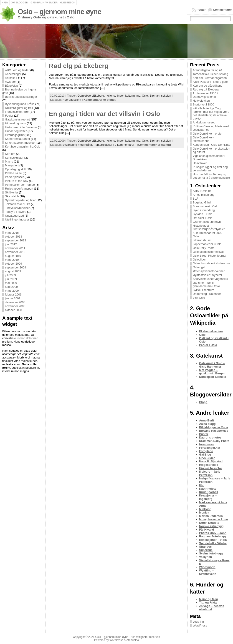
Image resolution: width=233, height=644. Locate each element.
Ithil (202, 485)
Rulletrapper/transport (19, 189)
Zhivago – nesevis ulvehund (212, 608)
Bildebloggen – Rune (214, 427)
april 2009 (11, 287)
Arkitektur (11, 78)
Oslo (145, 96)
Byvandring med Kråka (20, 104)
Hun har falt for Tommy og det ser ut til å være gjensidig (211, 176)
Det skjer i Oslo (203, 218)
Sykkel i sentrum (203, 290)
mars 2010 (12, 260)
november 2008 (15, 306)
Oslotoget (199, 267)
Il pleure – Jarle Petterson (210, 473)
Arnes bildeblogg (204, 195)
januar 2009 (13, 298)
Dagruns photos (210, 437)
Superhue (206, 550)
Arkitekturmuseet (204, 122)
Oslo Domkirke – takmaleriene (204, 139)
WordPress (200, 625)
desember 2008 (15, 302)
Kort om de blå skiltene (208, 86)
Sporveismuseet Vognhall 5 (210, 279)
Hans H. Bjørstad (211, 461)
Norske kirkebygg (211, 526)
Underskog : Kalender (207, 294)
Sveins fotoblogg (211, 553)
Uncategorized (14, 216)
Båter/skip (11, 86)
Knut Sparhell (209, 492)
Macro (9, 162)
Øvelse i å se (13, 173)
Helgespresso (209, 465)
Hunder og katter (16, 131)
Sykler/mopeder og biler (20, 200)
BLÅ (195, 199)
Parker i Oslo (208, 345)
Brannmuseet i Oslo (205, 206)
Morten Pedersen (211, 516)
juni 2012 (11, 244)
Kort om (10, 154)
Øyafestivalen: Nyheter (207, 275)
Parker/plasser (14, 177)
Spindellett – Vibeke (213, 543)
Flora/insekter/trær (17, 112)
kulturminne (133, 96)
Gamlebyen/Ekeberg (91, 96)
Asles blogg (207, 424)
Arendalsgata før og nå (208, 70)
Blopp (203, 402)
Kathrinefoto (208, 489)
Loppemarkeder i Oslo (207, 244)
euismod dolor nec (26, 338)
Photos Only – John (213, 533)
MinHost (205, 509)
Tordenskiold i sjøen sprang (210, 74)
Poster (201, 10)
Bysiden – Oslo (203, 214)
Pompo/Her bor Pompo (20, 185)
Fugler (9, 116)
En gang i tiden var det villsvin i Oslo (105, 114)
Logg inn (198, 622)
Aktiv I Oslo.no (202, 191)
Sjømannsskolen (160, 96)
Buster (204, 434)
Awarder (10, 82)
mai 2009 (11, 283)
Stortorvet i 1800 (203, 104)
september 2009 (15, 267)
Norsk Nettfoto (209, 523)
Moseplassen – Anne (213, 519)
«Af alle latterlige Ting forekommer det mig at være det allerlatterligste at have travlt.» (211, 113)
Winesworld (207, 567)
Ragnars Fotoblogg (212, 536)
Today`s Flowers (16, 212)
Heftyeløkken (201, 101)
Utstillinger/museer (17, 219)
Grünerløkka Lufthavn (207, 222)
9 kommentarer (124, 145)
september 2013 (15, 240)
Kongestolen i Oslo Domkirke (211, 145)
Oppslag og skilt (15, 169)
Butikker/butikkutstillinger (21, 97)
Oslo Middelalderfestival (208, 252)
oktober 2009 (14, 264)
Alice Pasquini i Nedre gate (210, 82)
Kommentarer (222, 10)
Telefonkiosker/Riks (18, 204)
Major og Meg (208, 599)
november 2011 (15, 248)
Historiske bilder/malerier (21, 127)
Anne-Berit (206, 420)
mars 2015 (12, 233)
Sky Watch (12, 196)
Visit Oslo (199, 298)
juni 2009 (11, 279)
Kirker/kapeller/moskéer (20, 143)
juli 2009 (10, 275)
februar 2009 (13, 294)
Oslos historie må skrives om (211, 263)
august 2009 (13, 271)
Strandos (205, 547)
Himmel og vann (15, 123)
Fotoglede (206, 451)
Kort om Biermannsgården (210, 78)
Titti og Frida (208, 603)
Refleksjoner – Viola (213, 540)
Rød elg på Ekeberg (79, 66)
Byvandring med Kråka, (78, 145)
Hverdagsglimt (14, 135)
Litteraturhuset (202, 240)
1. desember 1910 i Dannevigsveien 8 (205, 95)
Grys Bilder (207, 458)
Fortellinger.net (210, 448)
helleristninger (115, 96)
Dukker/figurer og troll (19, 108)
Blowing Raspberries (214, 431)
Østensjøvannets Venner (209, 271)
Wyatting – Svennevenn (208, 572)
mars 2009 (12, 291)
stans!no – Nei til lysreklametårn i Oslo (206, 284)
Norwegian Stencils (213, 377)
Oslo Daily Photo (204, 248)
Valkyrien (205, 557)
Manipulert (12, 165)
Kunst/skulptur (14, 158)
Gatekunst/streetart (17, 119)
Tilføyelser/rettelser (17, 208)
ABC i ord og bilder (17, 70)
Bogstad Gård (202, 202)
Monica (204, 512)
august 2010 (13, 256)
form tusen (207, 444)
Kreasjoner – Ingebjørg (208, 497)
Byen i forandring (204, 210)
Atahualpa (133, 640)
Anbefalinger (13, 74)
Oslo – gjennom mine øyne (60, 12)
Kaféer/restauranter (18, 139)
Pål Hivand (206, 530)
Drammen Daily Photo (214, 441)
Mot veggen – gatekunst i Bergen (212, 372)
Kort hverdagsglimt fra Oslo (23, 147)
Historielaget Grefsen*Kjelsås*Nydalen (209, 227)
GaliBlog (205, 455)
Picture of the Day (17, 181)
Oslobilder (199, 259)
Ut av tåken (200, 163)
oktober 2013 (14, 237)
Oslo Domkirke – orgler (208, 134)
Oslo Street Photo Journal (209, 256)
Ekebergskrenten (211, 331)
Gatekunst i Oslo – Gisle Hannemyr (212, 365)
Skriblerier (12, 192)
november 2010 (15, 252)
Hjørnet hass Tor (211, 468)
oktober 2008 (14, 310)
